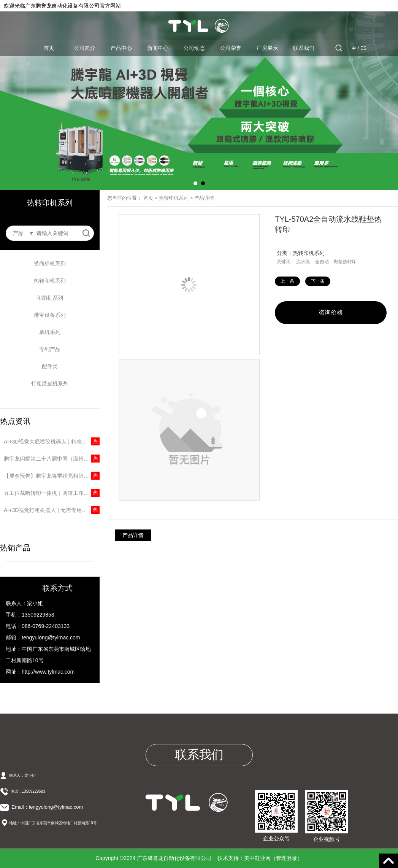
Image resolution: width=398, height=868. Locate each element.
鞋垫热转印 (345, 262)
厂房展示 (267, 48)
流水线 (303, 262)
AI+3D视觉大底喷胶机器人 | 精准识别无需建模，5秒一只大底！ (52, 442)
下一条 (318, 281)
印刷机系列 (50, 298)
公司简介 (85, 48)
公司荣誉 (231, 48)
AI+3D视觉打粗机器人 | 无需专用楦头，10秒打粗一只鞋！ (52, 510)
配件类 (50, 366)
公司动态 (194, 48)
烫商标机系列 (50, 264)
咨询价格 (331, 312)
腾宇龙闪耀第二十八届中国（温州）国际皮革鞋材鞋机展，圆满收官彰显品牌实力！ (52, 459)
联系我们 (304, 48)
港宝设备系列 (50, 315)
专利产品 (50, 349)
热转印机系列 (50, 281)
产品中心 (121, 48)
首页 (49, 48)
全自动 (322, 262)
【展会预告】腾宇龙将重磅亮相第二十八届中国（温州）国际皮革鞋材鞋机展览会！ (52, 476)
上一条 (287, 281)
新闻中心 (158, 48)
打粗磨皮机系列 (50, 383)
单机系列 (50, 332)
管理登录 (287, 858)
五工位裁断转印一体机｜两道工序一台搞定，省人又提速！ (52, 493)
